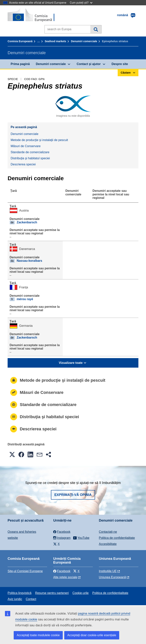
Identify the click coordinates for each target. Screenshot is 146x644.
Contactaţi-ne (108, 532)
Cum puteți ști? (81, 3)
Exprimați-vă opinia (73, 495)
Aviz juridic (15, 599)
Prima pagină (20, 64)
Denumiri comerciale (84, 41)
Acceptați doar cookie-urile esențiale (92, 635)
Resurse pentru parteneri (52, 593)
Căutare (96, 29)
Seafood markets (55, 41)
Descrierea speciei (23, 164)
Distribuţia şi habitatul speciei (30, 158)
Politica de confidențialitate (117, 538)
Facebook (62, 571)
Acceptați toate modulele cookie (38, 635)
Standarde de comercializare (30, 152)
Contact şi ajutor (89, 64)
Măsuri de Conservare (26, 146)
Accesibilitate (108, 544)
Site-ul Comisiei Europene (25, 571)
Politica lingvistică (19, 593)
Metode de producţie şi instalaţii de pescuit (39, 140)
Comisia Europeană (20, 41)
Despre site (120, 64)
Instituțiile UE (108, 571)
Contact (31, 599)
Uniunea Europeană (112, 577)
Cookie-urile (81, 593)
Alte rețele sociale (65, 577)
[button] (12, 454)
